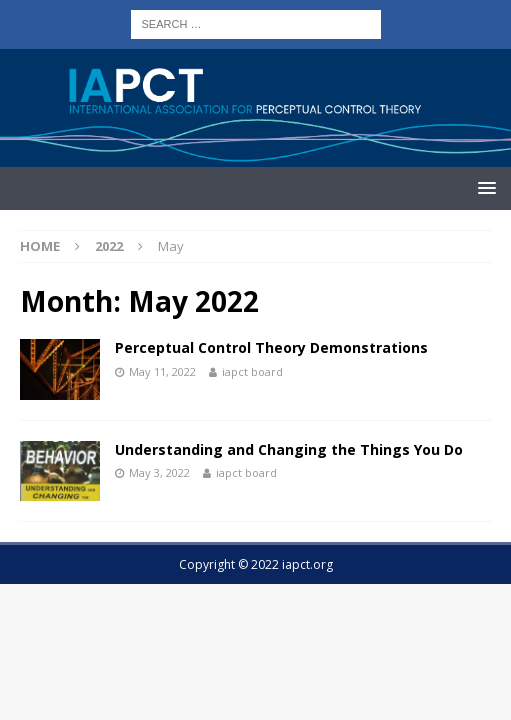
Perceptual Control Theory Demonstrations (271, 347)
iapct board (252, 371)
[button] (483, 187)
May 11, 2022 (162, 371)
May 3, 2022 (159, 472)
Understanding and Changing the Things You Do (289, 449)
